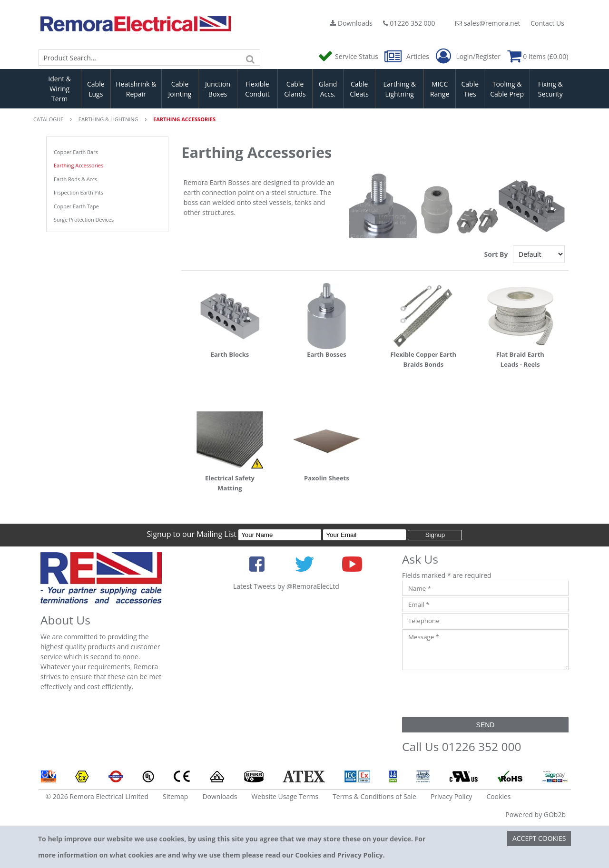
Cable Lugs (96, 89)
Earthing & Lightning (400, 89)
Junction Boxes (218, 89)
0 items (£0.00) (538, 56)
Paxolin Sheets (327, 478)
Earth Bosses (326, 354)
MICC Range (440, 89)
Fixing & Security (550, 89)
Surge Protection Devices (84, 219)
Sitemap (175, 796)
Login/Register (468, 57)
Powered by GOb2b (535, 814)
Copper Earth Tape (76, 206)
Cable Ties (470, 89)
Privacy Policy (451, 796)
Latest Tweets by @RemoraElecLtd (286, 586)
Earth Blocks (230, 354)
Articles (408, 56)
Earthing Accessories (79, 165)
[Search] (251, 58)
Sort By (497, 254)
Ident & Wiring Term (59, 89)
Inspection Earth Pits (79, 192)
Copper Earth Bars (76, 152)
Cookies (498, 796)
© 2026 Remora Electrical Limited (97, 796)
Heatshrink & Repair (136, 89)
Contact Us (547, 23)
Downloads (351, 23)
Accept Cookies (539, 838)
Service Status (349, 56)
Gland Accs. (328, 89)
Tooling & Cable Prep (507, 89)
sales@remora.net (488, 23)
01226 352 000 (409, 23)
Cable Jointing (180, 89)
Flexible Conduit (257, 89)
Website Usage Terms (285, 796)
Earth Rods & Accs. (76, 179)
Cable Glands (295, 89)
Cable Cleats (359, 89)
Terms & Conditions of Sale (374, 796)
